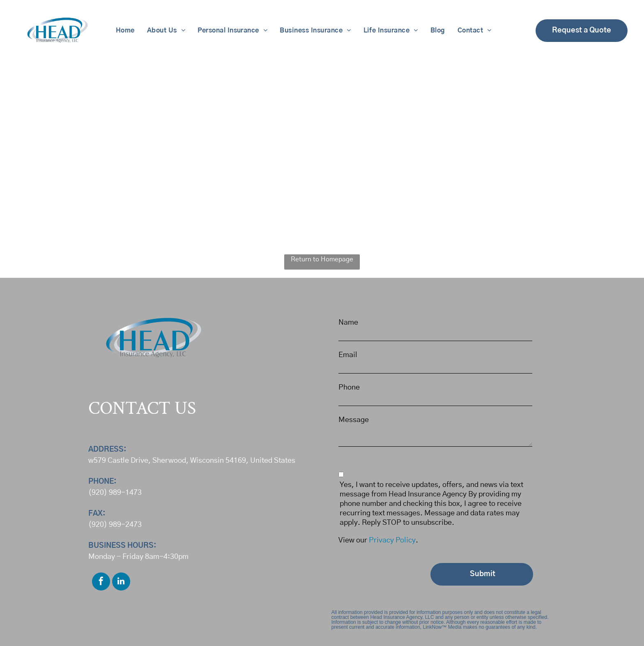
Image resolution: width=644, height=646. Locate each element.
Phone (349, 388)
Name (348, 323)
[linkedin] (121, 583)
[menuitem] (125, 30)
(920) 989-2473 (115, 525)
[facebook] (101, 583)
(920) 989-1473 (115, 493)
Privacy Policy (392, 540)
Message (354, 420)
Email (348, 355)
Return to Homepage (322, 259)
